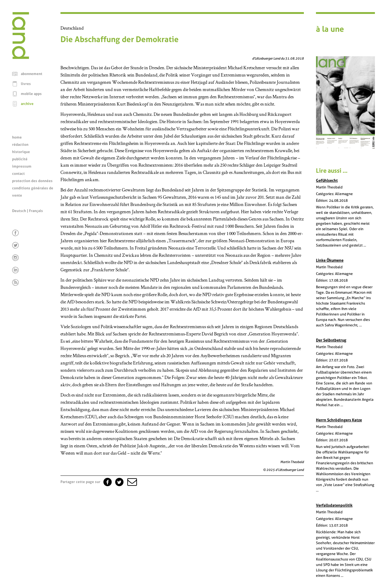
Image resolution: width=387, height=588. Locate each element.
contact (18, 174)
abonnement (32, 74)
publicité (20, 159)
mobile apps (31, 94)
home (17, 137)
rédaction (20, 145)
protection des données (32, 181)
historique (21, 152)
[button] (132, 482)
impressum (22, 166)
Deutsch (19, 211)
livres (26, 84)
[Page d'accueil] (21, 57)
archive (27, 104)
